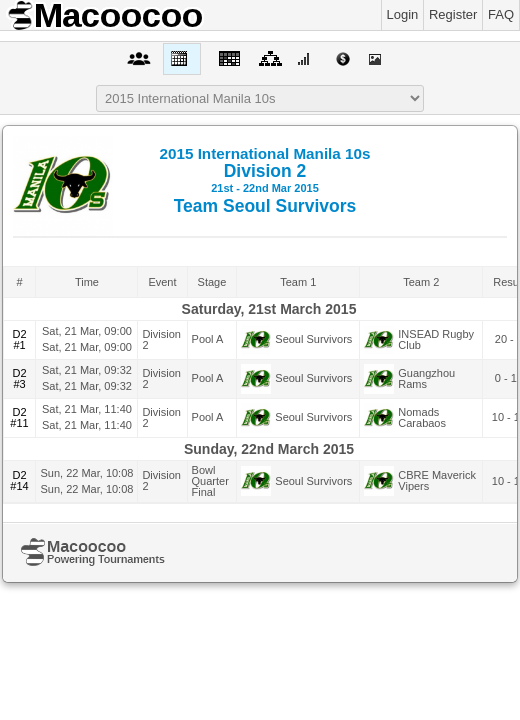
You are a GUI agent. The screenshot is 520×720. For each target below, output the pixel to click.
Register (453, 14)
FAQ (501, 14)
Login (403, 14)
